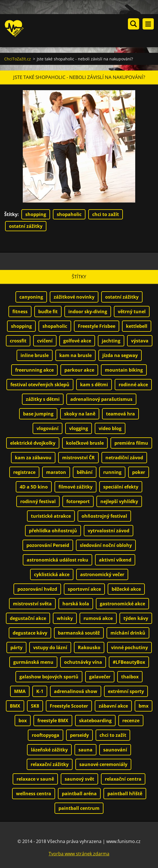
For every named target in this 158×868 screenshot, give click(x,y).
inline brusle (35, 355)
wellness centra (34, 793)
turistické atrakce (51, 516)
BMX (15, 706)
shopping (36, 214)
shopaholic (69, 214)
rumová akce (98, 618)
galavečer (100, 676)
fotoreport (78, 501)
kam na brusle (75, 355)
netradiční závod (124, 457)
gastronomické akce (122, 603)
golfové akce (77, 340)
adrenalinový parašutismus (101, 399)
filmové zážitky (75, 487)
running (112, 472)
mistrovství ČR (78, 457)
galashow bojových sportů (49, 676)
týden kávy (136, 618)
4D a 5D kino (34, 487)
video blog (110, 428)
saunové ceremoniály (103, 764)
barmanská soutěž (79, 633)
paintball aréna (79, 793)
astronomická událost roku (57, 560)
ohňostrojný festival (104, 516)
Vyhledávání (134, 24)
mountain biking (124, 370)
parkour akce (79, 370)
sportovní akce (84, 589)
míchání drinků (128, 633)
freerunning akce (34, 370)
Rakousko (89, 647)
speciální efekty (121, 487)
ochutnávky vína (83, 662)
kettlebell (137, 326)
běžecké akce (126, 589)
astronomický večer (102, 574)
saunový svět (79, 779)
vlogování (48, 428)
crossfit (18, 340)
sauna (85, 749)
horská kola (76, 603)
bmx (144, 706)
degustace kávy (30, 633)
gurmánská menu (33, 662)
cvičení (45, 340)
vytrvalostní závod (109, 530)
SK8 (35, 706)
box (23, 720)
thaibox (130, 676)
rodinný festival (38, 501)
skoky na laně (80, 413)
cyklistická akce (52, 574)
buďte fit (48, 311)
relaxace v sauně (35, 779)
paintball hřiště (125, 793)
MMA (20, 691)
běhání (85, 472)
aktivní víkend (115, 560)
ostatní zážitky (26, 226)
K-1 (40, 691)
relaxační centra (123, 779)
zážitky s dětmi (43, 399)
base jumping (38, 413)
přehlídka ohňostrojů (53, 530)
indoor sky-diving (88, 311)
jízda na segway (120, 355)
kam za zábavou (33, 457)
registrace (24, 472)
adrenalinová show (76, 691)
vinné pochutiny (129, 647)
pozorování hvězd (37, 589)
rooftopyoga (46, 735)
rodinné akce (133, 384)
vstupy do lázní (50, 647)
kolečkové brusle (85, 443)
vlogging (79, 428)
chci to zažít (106, 214)
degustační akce (28, 618)
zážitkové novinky (74, 297)
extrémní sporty (126, 691)
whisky (65, 618)
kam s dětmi (94, 384)
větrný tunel (132, 311)
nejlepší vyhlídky (119, 501)
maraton (56, 472)
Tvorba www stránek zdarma (79, 853)
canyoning (31, 297)
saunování (115, 749)
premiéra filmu (131, 443)
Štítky (11, 214)
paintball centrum (79, 808)
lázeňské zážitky (49, 749)
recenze (131, 720)
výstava (140, 340)
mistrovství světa (32, 603)
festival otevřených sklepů (40, 384)
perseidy (79, 735)
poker (139, 472)
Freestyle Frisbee (97, 326)
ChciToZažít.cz (18, 59)
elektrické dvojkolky (33, 443)
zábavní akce (113, 706)
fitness (20, 311)
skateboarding (95, 720)
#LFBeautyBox (129, 662)
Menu (148, 24)
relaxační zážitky (50, 764)
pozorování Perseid (48, 545)
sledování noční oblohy (106, 545)
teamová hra (120, 413)
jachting (111, 340)
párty (16, 647)
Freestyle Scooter (69, 706)
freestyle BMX (53, 720)
